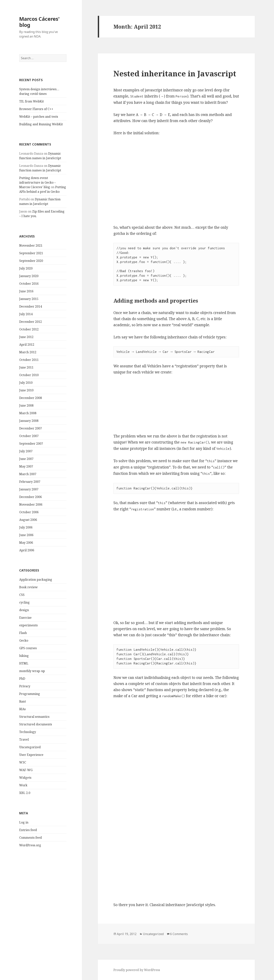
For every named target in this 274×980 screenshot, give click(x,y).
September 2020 (31, 261)
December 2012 (31, 322)
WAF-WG (26, 770)
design (24, 610)
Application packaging (36, 580)
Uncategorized (30, 747)
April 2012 (27, 345)
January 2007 (29, 489)
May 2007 (26, 466)
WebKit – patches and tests (39, 117)
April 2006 (27, 550)
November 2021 (31, 245)
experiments (28, 625)
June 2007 (26, 459)
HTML (24, 663)
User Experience (31, 755)
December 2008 (31, 398)
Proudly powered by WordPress (137, 970)
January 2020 (29, 276)
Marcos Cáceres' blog (39, 22)
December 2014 (31, 306)
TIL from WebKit (31, 101)
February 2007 (30, 482)
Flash (23, 633)
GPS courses (28, 648)
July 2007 (26, 451)
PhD (22, 679)
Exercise (25, 618)
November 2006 (31, 504)
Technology (28, 732)
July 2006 (26, 527)
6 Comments (179, 934)
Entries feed (28, 830)
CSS (22, 595)
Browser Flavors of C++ (36, 109)
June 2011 (26, 367)
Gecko (24, 640)
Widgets (25, 778)
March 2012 (28, 352)
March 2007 (28, 474)
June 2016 (26, 291)
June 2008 (26, 405)
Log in (24, 822)
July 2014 (26, 314)
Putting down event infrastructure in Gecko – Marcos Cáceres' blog (37, 182)
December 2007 (31, 428)
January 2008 (29, 421)
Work (23, 785)
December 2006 (31, 497)
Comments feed (31, 838)
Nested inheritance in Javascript (175, 73)
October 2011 (29, 360)
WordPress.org (30, 845)
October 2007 (29, 436)
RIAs (22, 709)
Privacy (25, 686)
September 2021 (31, 253)
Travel (24, 739)
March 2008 (28, 413)
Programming (30, 694)
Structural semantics (34, 717)
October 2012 (29, 329)
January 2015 (29, 299)
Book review (28, 587)
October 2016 (29, 284)
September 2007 (31, 444)
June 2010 (26, 390)
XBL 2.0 (25, 793)
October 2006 (29, 512)
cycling (24, 602)
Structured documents (36, 724)
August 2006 (28, 520)
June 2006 (26, 535)
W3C (23, 762)
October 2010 (29, 375)
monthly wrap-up (32, 671)
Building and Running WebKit (41, 124)
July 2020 (26, 268)
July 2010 (26, 383)
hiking (24, 656)
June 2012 (26, 337)
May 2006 (26, 543)
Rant (23, 701)
